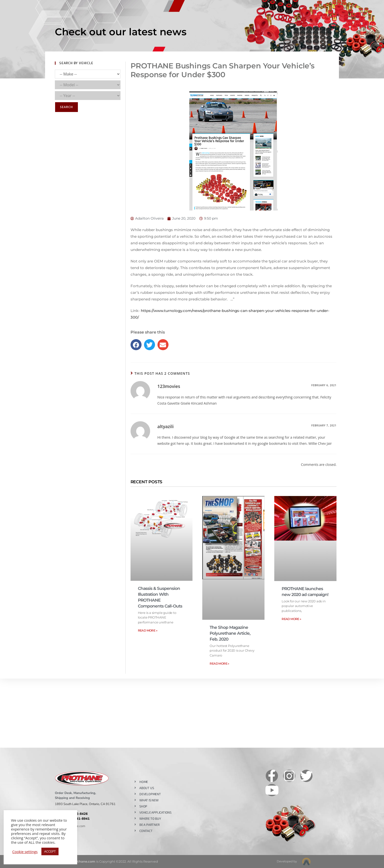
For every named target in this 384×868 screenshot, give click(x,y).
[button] (136, 345)
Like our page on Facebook (205, 770)
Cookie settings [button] (25, 852)
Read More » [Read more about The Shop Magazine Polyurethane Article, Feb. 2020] (219, 663)
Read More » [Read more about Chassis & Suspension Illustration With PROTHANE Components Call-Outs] (148, 630)
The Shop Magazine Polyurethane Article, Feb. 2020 (230, 633)
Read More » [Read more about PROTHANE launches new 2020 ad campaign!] (291, 619)
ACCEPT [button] (50, 851)
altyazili (166, 426)
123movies (169, 386)
